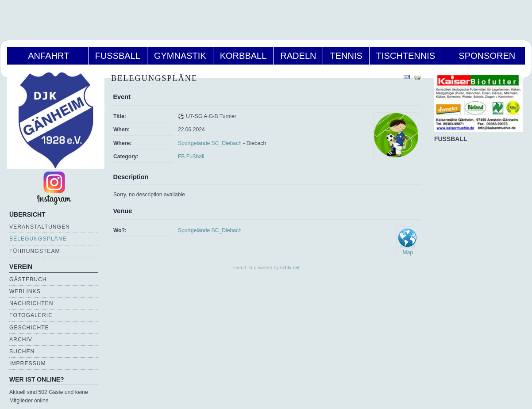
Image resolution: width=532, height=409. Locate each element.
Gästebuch (28, 279)
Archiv (21, 340)
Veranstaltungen (40, 227)
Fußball (118, 56)
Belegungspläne (38, 239)
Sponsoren (482, 56)
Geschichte (29, 328)
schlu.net (290, 268)
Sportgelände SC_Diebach (210, 143)
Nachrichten (31, 303)
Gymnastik (180, 56)
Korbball (243, 56)
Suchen (22, 352)
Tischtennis (406, 56)
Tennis (346, 56)
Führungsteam (35, 251)
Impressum (28, 363)
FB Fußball (191, 157)
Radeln (298, 56)
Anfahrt (48, 56)
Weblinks (25, 291)
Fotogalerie (31, 315)
